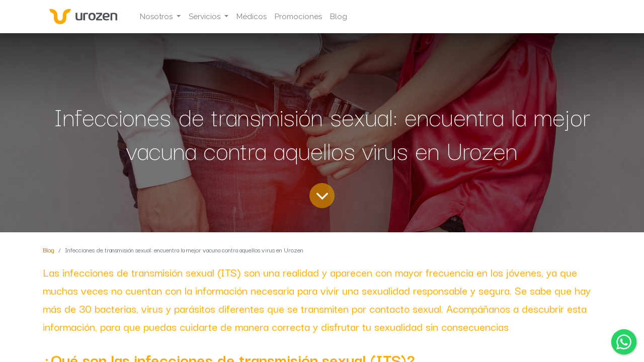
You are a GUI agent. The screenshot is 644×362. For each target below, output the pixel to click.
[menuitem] (252, 17)
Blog (49, 250)
